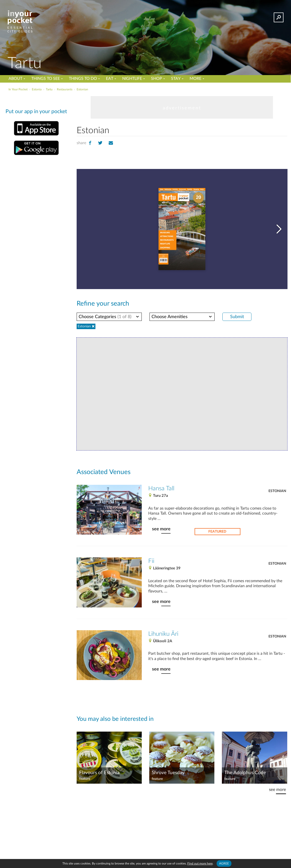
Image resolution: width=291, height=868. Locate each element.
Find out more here (200, 863)
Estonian (277, 490)
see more (161, 523)
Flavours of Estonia (99, 772)
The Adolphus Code (245, 772)
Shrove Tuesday (168, 772)
